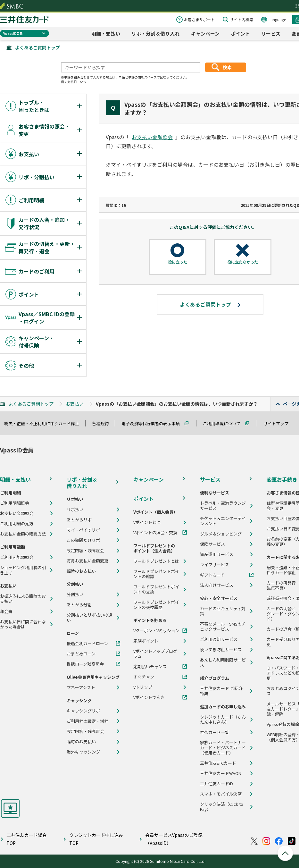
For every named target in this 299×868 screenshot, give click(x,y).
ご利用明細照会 (15, 503)
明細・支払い (106, 34)
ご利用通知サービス (219, 639)
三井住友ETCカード (218, 763)
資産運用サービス (217, 554)
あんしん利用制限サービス (223, 662)
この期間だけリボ (83, 540)
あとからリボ (79, 520)
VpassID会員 (13, 33)
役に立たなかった (243, 262)
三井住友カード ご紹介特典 (221, 691)
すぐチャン (144, 677)
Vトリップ (143, 687)
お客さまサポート (199, 19)
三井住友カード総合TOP (27, 839)
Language (277, 19)
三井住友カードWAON (221, 773)
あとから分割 (79, 605)
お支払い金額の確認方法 (23, 534)
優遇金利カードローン (87, 644)
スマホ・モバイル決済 (221, 794)
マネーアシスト (81, 687)
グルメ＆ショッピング (221, 534)
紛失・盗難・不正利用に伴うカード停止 (45, 423)
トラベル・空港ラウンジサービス (223, 506)
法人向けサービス (217, 585)
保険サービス (212, 544)
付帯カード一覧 (215, 732)
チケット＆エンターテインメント (223, 521)
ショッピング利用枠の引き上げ (23, 570)
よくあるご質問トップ (37, 47)
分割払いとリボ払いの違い (90, 618)
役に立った (178, 262)
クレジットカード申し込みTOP (96, 839)
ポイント (240, 34)
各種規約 (103, 423)
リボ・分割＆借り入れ (155, 34)
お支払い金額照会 (152, 137)
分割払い (75, 594)
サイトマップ (279, 423)
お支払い (75, 404)
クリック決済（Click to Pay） (222, 807)
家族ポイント (146, 641)
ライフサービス (215, 565)
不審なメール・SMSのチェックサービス (223, 627)
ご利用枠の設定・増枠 (87, 721)
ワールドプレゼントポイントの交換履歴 (156, 605)
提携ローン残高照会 (85, 664)
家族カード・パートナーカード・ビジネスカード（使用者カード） (223, 748)
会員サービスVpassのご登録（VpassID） (174, 839)
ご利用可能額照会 (17, 557)
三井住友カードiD (216, 784)
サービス (271, 34)
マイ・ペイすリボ (83, 530)
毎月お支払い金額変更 (87, 561)
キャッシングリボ (83, 711)
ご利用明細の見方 (17, 524)
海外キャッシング (83, 752)
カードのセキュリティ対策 (223, 611)
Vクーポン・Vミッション (156, 631)
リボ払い (75, 510)
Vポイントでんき (149, 697)
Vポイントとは (147, 522)
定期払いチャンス (150, 667)
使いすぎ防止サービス (221, 650)
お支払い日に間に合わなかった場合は (23, 624)
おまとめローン (81, 654)
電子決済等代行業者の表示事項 (154, 423)
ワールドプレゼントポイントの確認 (156, 574)
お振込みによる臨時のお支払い (23, 599)
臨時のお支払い (81, 571)
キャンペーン (205, 34)
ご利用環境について (224, 423)
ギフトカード (212, 575)
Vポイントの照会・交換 (155, 533)
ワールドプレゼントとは (156, 561)
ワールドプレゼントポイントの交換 (156, 589)
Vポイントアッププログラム (155, 654)
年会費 (6, 611)
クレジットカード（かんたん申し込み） (223, 720)
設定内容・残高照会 (85, 551)
